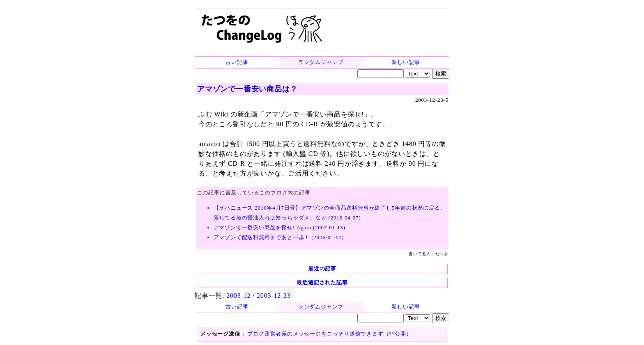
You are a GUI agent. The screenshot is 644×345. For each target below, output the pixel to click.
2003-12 (238, 296)
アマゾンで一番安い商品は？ (247, 89)
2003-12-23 (274, 296)
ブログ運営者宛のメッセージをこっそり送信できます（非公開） (329, 334)
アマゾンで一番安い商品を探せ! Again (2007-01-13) (279, 227)
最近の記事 (322, 268)
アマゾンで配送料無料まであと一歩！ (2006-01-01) (279, 237)
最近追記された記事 (322, 282)
